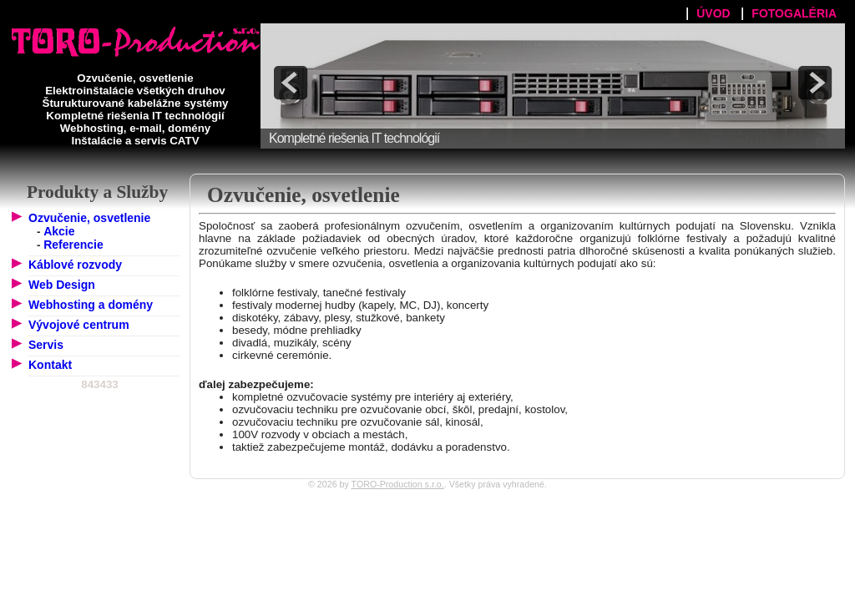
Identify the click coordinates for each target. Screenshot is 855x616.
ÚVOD (713, 13)
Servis (46, 345)
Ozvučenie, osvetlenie (89, 218)
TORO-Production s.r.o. (398, 484)
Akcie (59, 231)
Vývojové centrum (79, 325)
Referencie (73, 245)
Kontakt (50, 365)
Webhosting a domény (91, 305)
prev (291, 83)
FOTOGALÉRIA (794, 13)
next (815, 83)
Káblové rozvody (75, 265)
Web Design (62, 285)
